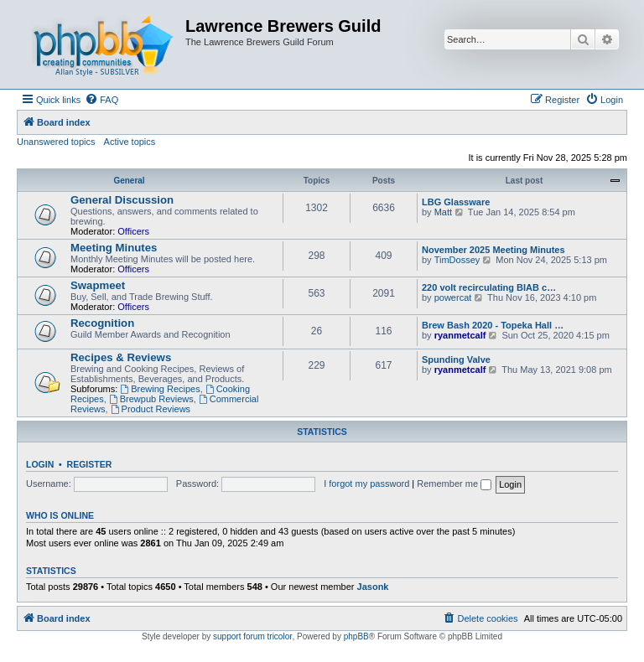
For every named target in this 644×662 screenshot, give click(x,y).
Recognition (102, 323)
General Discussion (122, 200)
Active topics (130, 142)
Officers (133, 231)
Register (90, 464)
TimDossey (457, 260)
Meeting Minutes (114, 248)
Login (40, 464)
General (129, 181)
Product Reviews (151, 409)
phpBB (356, 636)
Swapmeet (98, 285)
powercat (453, 297)
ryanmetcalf (460, 335)
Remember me (454, 484)
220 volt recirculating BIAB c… (489, 287)
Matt (443, 212)
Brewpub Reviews (151, 399)
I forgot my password (366, 484)
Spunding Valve (456, 359)
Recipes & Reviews (121, 357)
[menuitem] (101, 100)
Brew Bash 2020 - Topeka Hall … (493, 325)
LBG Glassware (456, 202)
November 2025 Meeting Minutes (493, 250)
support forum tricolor (252, 636)
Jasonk (373, 587)
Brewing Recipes (160, 389)
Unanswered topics (56, 142)
